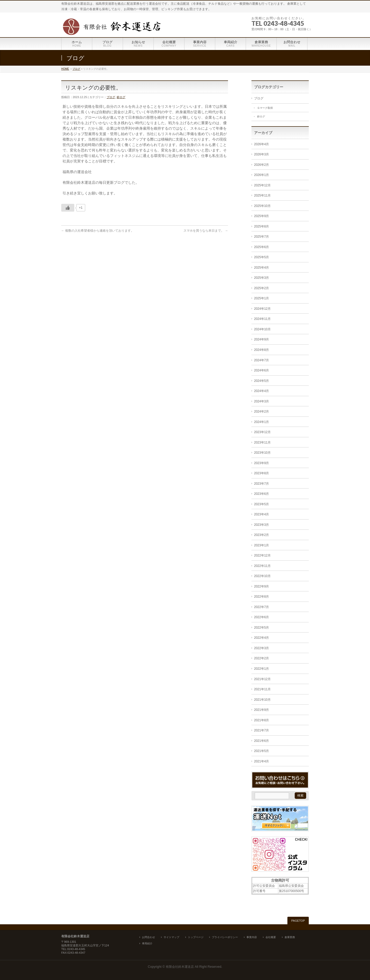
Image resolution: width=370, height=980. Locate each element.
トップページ (196, 937)
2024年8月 (261, 350)
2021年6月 (261, 741)
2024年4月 (261, 391)
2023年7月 (261, 484)
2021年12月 (262, 679)
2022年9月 (261, 586)
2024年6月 (261, 370)
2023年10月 (262, 453)
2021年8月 (261, 720)
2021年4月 (261, 761)
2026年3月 (261, 154)
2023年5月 (261, 504)
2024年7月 (261, 360)
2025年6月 (261, 247)
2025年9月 (261, 216)
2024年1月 (261, 422)
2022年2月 (261, 658)
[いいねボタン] (68, 208)
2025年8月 (261, 226)
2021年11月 (262, 689)
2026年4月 (261, 144)
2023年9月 (261, 463)
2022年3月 (261, 648)
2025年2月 (261, 288)
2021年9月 (261, 710)
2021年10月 (262, 700)
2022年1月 (261, 669)
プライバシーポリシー (225, 937)
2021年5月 (261, 751)
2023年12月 (262, 432)
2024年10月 (262, 329)
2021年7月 (261, 730)
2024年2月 (261, 412)
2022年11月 (262, 566)
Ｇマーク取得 (265, 108)
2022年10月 (262, 576)
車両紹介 (147, 943)
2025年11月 (262, 195)
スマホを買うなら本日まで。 (206, 231)
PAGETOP (298, 921)
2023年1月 (261, 545)
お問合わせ (149, 937)
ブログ (76, 69)
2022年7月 (261, 607)
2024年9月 (261, 339)
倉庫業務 (290, 937)
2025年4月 (261, 268)
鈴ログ (121, 97)
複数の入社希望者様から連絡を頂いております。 (98, 231)
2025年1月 (261, 298)
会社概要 (271, 937)
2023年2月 (261, 535)
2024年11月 (262, 319)
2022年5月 (261, 628)
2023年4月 (261, 514)
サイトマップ (171, 937)
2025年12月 (262, 185)
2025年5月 (261, 257)
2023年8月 (261, 473)
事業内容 (252, 937)
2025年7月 (261, 237)
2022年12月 (262, 555)
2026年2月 (261, 165)
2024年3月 (261, 401)
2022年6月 (261, 617)
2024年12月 (262, 309)
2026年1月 (261, 175)
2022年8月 (261, 597)
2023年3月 (261, 525)
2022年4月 (261, 638)
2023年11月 (262, 442)
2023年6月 (261, 494)
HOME (65, 69)
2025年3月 (261, 278)
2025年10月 (262, 206)
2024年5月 (261, 381)
